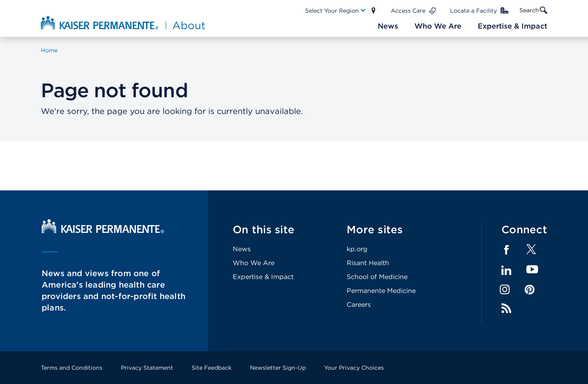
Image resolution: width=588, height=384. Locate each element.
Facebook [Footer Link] (506, 250)
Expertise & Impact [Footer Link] (263, 277)
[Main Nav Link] (336, 11)
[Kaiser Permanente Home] (103, 231)
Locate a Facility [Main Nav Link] (473, 11)
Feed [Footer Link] (506, 308)
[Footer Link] (531, 252)
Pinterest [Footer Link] (530, 290)
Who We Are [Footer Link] (254, 263)
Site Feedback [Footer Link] (212, 368)
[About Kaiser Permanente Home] (124, 22)
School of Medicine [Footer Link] (377, 277)
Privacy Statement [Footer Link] (147, 368)
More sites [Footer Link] (375, 229)
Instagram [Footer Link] (505, 290)
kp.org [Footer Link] (357, 249)
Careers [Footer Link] (359, 305)
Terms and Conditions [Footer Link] (72, 368)
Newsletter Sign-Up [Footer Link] (278, 368)
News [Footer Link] (242, 249)
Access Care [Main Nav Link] (408, 11)
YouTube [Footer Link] (532, 270)
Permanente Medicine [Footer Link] (381, 291)
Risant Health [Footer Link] (368, 263)
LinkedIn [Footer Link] (506, 270)
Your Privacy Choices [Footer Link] (354, 368)
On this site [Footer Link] (264, 229)
